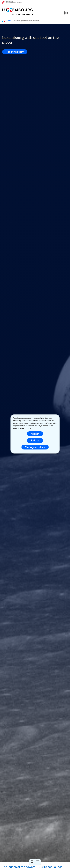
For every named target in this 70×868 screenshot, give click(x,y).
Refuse (35, 440)
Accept (35, 434)
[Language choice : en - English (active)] (65, 13)
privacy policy (25, 428)
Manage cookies (35, 447)
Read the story (14, 52)
